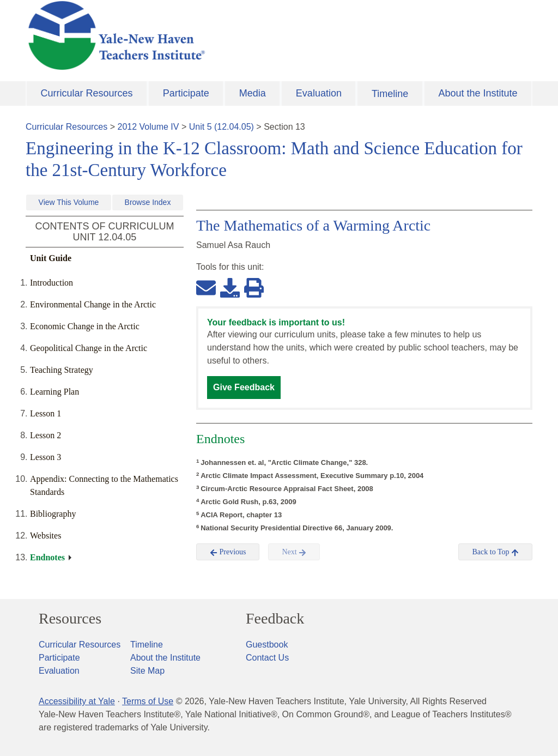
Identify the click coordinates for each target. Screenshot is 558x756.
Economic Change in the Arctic (85, 326)
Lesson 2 (46, 435)
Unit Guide (51, 258)
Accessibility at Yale (77, 701)
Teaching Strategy (62, 370)
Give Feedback (244, 387)
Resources (70, 619)
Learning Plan (54, 392)
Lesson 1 (46, 413)
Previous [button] (228, 552)
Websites (46, 536)
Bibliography (53, 514)
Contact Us (267, 658)
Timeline (390, 94)
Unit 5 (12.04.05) (222, 127)
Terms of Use (148, 701)
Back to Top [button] (495, 552)
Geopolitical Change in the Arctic (89, 348)
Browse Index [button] (148, 202)
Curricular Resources (87, 93)
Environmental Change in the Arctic (93, 304)
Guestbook (267, 645)
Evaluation (319, 93)
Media (253, 93)
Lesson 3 (46, 457)
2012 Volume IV (148, 127)
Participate (186, 93)
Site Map (147, 671)
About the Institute (478, 93)
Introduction (51, 283)
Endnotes (47, 557)
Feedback (275, 619)
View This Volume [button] (69, 202)
